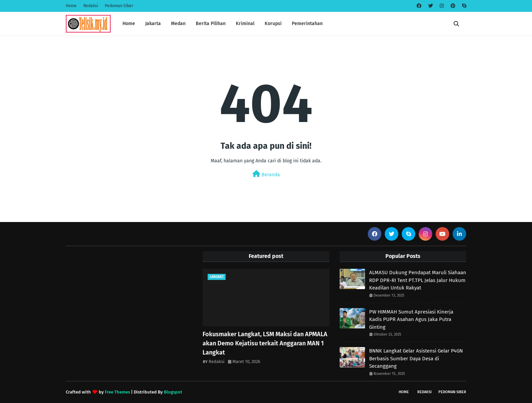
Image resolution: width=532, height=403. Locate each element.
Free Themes (117, 392)
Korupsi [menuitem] (273, 24)
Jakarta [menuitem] (153, 24)
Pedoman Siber (119, 6)
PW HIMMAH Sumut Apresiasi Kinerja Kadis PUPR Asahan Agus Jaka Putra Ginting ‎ (411, 319)
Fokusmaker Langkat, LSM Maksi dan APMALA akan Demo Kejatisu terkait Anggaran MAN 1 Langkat (265, 343)
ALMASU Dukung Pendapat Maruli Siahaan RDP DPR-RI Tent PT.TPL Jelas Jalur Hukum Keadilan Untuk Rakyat (418, 280)
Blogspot (173, 392)
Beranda (266, 174)
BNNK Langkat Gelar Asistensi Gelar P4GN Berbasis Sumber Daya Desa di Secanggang (416, 358)
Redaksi (91, 6)
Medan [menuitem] (178, 24)
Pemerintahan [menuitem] (307, 24)
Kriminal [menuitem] (245, 24)
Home (71, 6)
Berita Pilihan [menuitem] (211, 24)
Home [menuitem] (129, 24)
